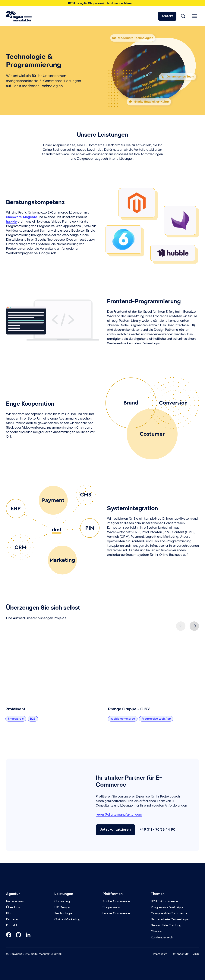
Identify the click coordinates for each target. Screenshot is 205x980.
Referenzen (15, 901)
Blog (9, 913)
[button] (102, 3)
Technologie (63, 913)
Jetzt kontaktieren (115, 830)
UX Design (62, 907)
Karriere (12, 919)
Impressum (160, 954)
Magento (30, 217)
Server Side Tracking (166, 925)
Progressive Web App (167, 907)
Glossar (156, 931)
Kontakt (167, 16)
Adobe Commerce (116, 901)
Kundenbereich (162, 937)
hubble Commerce (116, 913)
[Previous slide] (181, 626)
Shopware (14, 217)
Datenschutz (180, 954)
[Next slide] (194, 626)
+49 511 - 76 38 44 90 (158, 830)
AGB (196, 954)
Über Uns (13, 907)
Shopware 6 (111, 907)
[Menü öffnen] (194, 16)
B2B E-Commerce (165, 901)
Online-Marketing (67, 919)
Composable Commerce (169, 913)
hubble (11, 222)
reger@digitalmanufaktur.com (119, 815)
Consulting (62, 901)
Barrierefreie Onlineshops (170, 919)
